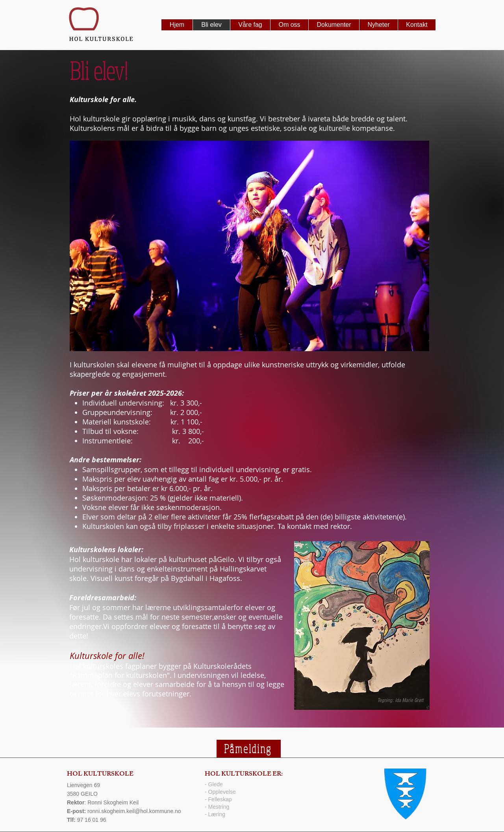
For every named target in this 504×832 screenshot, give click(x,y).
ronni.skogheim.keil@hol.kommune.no (134, 811)
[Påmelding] (249, 749)
